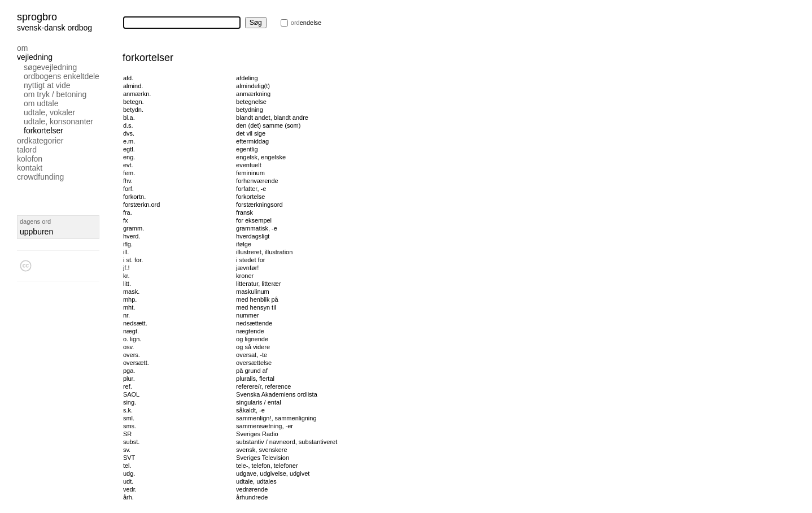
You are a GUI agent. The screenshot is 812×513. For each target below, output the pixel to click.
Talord (27, 150)
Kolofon (30, 159)
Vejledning (35, 57)
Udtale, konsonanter (58, 121)
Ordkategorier (40, 141)
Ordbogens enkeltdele (62, 76)
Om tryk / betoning (55, 94)
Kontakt (30, 168)
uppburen (36, 232)
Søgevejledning (50, 67)
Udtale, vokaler (49, 112)
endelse (306, 23)
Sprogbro (37, 17)
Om (22, 48)
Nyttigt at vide (47, 85)
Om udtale (41, 103)
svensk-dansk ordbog (54, 28)
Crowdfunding (40, 177)
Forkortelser (43, 131)
